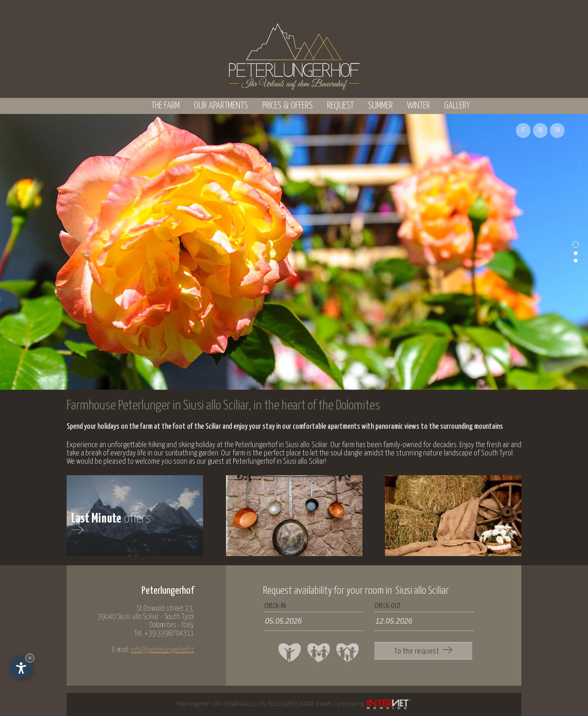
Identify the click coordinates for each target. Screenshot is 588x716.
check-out (387, 606)
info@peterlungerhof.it (162, 650)
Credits (325, 704)
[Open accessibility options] (21, 668)
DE (540, 130)
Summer (380, 106)
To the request (423, 651)
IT (523, 130)
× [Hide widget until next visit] (30, 658)
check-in (275, 606)
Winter (418, 106)
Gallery (457, 106)
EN (557, 130)
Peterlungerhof (193, 704)
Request (340, 106)
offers (111, 525)
